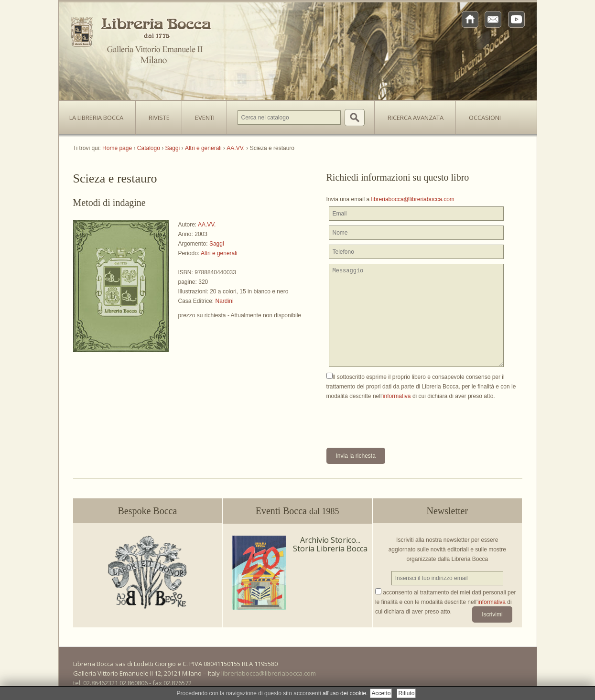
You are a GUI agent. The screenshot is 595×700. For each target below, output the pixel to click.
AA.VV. (207, 225)
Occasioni (485, 118)
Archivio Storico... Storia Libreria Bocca (330, 544)
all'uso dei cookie (344, 693)
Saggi (217, 244)
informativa (397, 396)
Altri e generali (219, 253)
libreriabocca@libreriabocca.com (413, 199)
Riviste (157, 115)
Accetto (381, 693)
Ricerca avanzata (416, 118)
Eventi (205, 118)
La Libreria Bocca (100, 115)
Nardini (225, 301)
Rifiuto (406, 693)
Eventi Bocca (297, 511)
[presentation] (399, 420)
